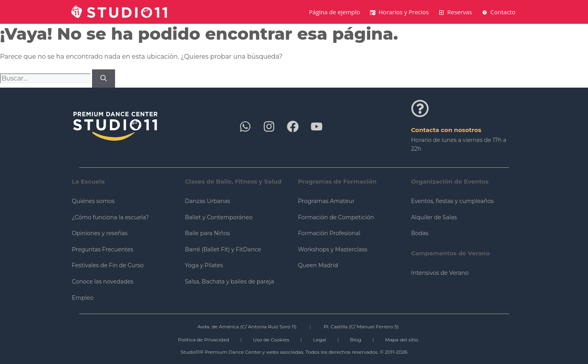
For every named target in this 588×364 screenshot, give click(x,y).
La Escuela (88, 181)
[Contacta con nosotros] (420, 108)
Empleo (83, 298)
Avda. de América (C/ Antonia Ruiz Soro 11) (247, 327)
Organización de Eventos (450, 181)
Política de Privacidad (203, 340)
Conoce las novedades (103, 282)
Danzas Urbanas (208, 201)
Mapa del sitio (402, 340)
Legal (320, 340)
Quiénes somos (93, 201)
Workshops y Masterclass (333, 249)
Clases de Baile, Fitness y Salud (233, 181)
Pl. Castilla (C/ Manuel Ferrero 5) (361, 327)
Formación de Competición (336, 217)
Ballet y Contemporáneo (219, 217)
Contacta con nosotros (446, 130)
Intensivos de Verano (440, 273)
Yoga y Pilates (204, 265)
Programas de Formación (337, 181)
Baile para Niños (207, 233)
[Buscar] (104, 79)
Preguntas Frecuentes (103, 249)
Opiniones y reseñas (100, 233)
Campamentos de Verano (451, 253)
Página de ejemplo (335, 12)
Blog (355, 340)
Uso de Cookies (271, 340)
